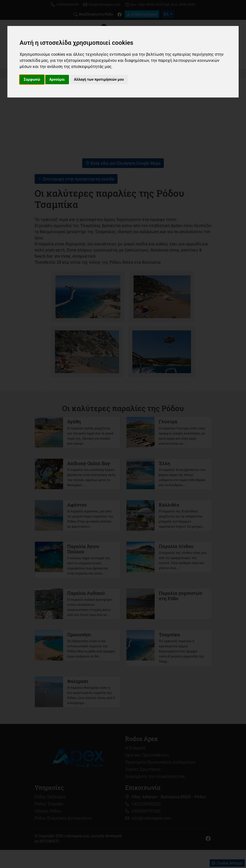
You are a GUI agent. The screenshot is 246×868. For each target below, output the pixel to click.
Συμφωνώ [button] (32, 79)
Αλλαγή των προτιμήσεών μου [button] (99, 79)
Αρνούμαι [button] (57, 79)
